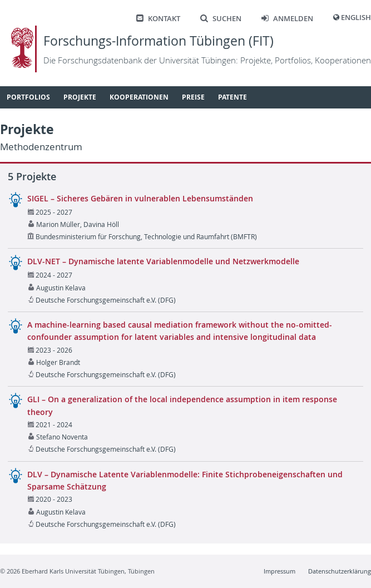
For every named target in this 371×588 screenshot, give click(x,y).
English (356, 18)
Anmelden (287, 19)
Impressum (280, 571)
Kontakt (158, 19)
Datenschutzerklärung (340, 571)
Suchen (221, 19)
